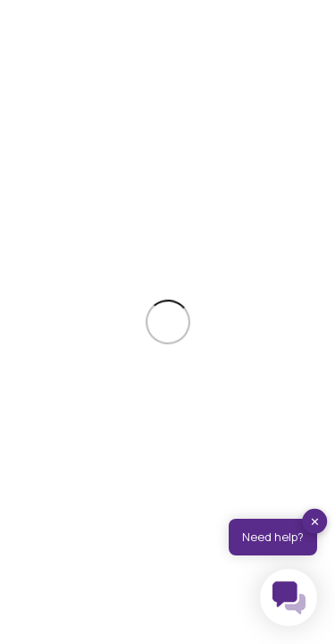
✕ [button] (315, 521)
